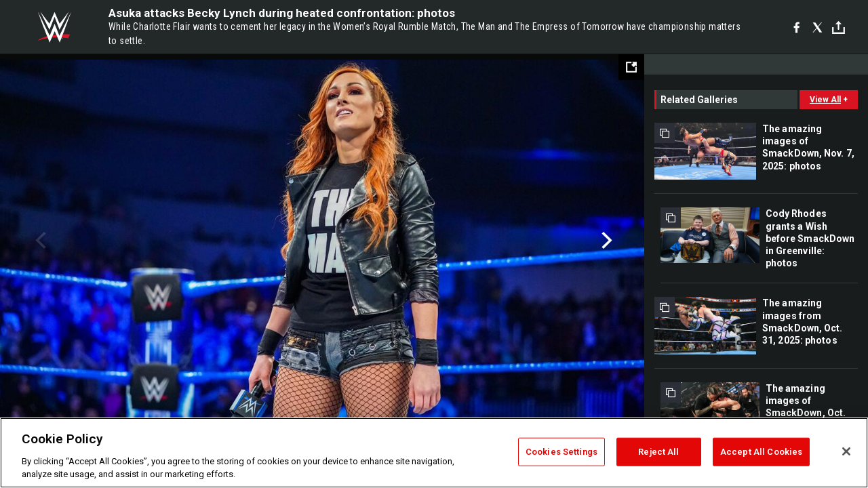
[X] (817, 27)
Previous (39, 241)
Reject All (658, 452)
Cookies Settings (561, 452)
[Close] (846, 451)
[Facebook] (796, 27)
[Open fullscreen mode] (631, 67)
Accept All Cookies (761, 452)
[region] (434, 453)
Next (605, 241)
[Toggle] (839, 27)
